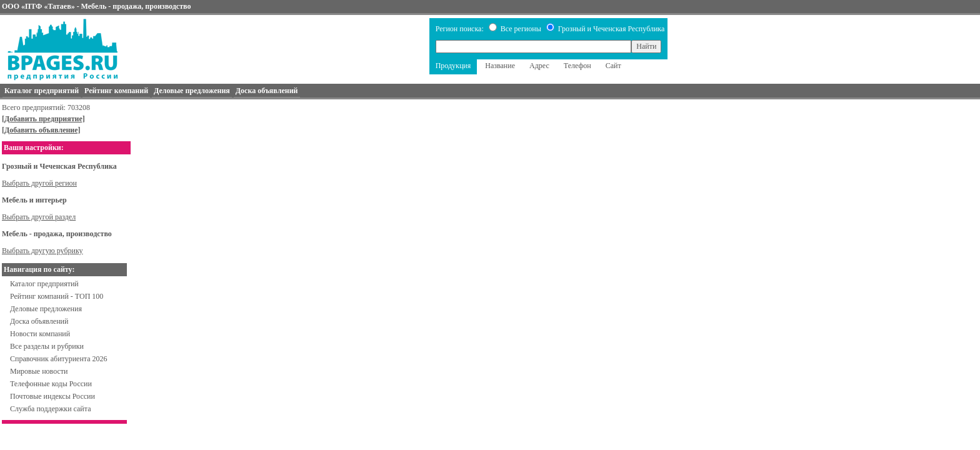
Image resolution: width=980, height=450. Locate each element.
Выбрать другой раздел (39, 217)
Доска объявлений (39, 321)
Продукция (453, 66)
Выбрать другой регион (39, 183)
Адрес (539, 66)
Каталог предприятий (44, 284)
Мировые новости (39, 371)
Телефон (577, 66)
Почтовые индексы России (52, 396)
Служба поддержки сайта (51, 409)
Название (500, 66)
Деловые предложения (46, 309)
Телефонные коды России (51, 384)
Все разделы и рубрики (47, 346)
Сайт (613, 66)
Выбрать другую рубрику (42, 251)
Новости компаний (40, 334)
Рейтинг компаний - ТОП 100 (57, 296)
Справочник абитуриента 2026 (59, 359)
